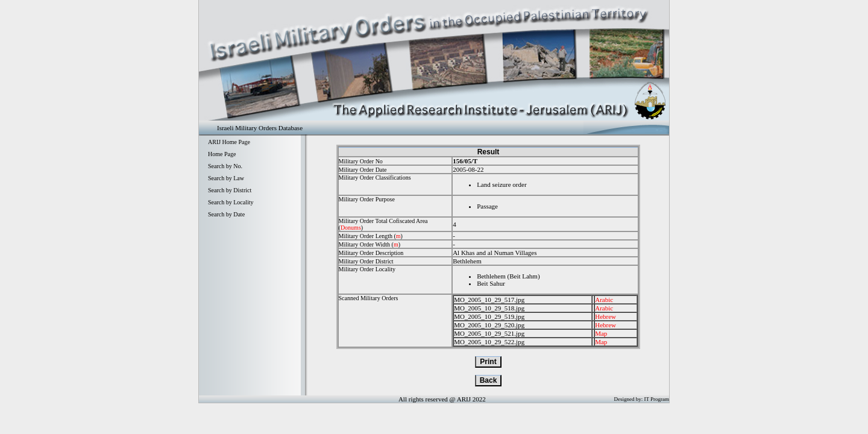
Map (601, 333)
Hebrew (605, 316)
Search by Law (226, 178)
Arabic (604, 300)
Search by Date (226, 214)
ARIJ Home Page (229, 142)
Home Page (222, 154)
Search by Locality (231, 202)
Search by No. (225, 166)
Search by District (230, 190)
